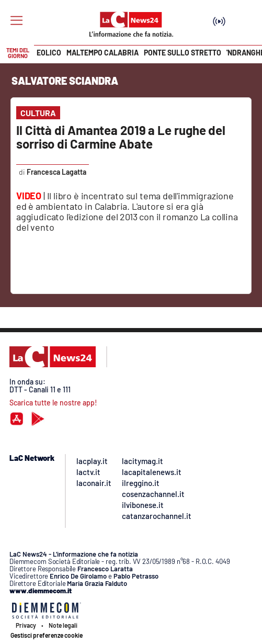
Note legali (63, 625)
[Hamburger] (16, 21)
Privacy (26, 625)
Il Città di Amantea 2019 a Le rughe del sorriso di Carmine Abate (121, 137)
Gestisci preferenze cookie (47, 635)
